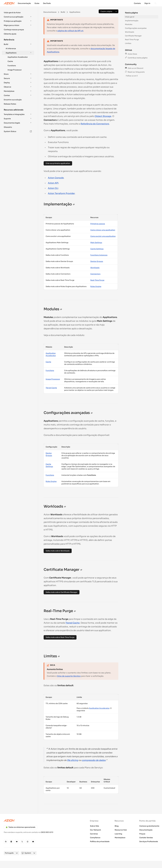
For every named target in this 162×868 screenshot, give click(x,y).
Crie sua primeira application (58, 163)
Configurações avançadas (136, 28)
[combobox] (9, 853)
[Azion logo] (41, 821)
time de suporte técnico (69, 676)
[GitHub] (6, 842)
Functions (12, 66)
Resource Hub (121, 830)
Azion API (53, 183)
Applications (19, 53)
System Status (18, 131)
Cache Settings (97, 249)
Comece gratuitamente (149, 826)
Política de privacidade (100, 841)
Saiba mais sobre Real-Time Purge (60, 637)
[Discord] (33, 842)
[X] (22, 842)
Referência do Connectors (95, 124)
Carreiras (94, 834)
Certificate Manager (133, 36)
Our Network (95, 830)
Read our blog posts (135, 72)
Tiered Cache (51, 388)
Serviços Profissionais (149, 841)
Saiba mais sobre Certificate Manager (62, 592)
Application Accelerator (18, 57)
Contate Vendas (146, 838)
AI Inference (11, 49)
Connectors (95, 274)
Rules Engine (96, 286)
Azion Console (56, 178)
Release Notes (10, 104)
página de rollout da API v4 (70, 31)
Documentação (146, 830)
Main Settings (96, 243)
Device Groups (97, 261)
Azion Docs (131, 54)
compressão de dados (94, 760)
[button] (18, 13)
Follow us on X (132, 76)
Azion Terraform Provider (61, 193)
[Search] (155, 3)
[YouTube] (17, 842)
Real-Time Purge (97, 280)
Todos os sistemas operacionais (21, 827)
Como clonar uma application (103, 230)
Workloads (95, 268)
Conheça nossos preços (14, 30)
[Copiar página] (106, 11)
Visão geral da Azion (12, 13)
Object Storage (103, 116)
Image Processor (15, 70)
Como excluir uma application (103, 236)
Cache (10, 61)
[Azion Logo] (9, 3)
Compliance (95, 838)
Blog (117, 826)
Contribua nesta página (136, 58)
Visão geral (130, 17)
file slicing (73, 760)
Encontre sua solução (13, 100)
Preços (142, 834)
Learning (118, 834)
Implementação (132, 21)
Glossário (8, 127)
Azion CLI (53, 188)
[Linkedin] (11, 842)
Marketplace (120, 838)
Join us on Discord (134, 68)
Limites (128, 43)
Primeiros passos (98, 224)
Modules (129, 24)
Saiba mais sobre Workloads (58, 551)
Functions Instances (99, 255)
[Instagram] (28, 842)
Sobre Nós (95, 826)
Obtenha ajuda (10, 34)
